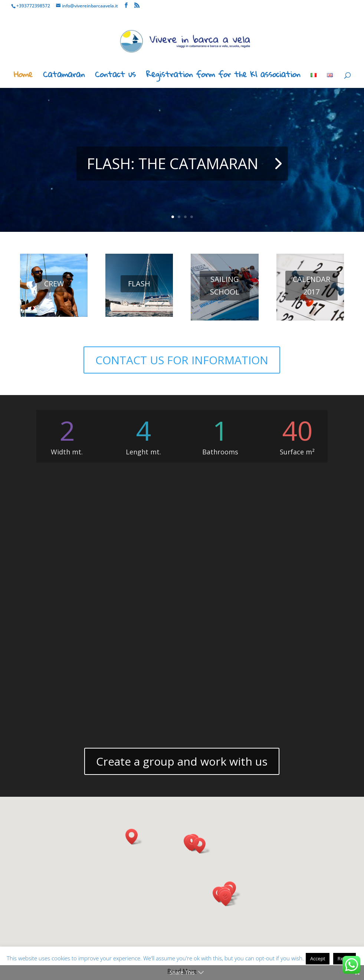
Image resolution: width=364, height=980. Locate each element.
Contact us (115, 77)
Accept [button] (318, 958)
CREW (54, 284)
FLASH (139, 284)
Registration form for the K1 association (223, 77)
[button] (228, 898)
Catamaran (64, 77)
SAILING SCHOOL (225, 285)
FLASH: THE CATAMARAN (173, 163)
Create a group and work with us (182, 761)
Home (23, 77)
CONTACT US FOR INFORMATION (182, 360)
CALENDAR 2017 (311, 285)
